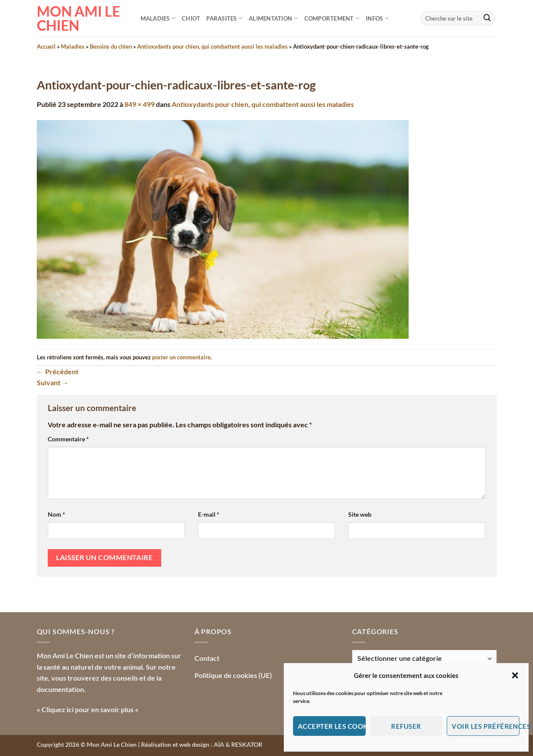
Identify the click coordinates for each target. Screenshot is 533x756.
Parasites (224, 18)
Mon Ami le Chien (78, 18)
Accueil (46, 46)
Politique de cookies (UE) (233, 675)
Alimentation (274, 18)
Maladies (158, 18)
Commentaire (68, 439)
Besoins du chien (111, 46)
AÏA (219, 744)
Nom (56, 514)
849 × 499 (139, 104)
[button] (515, 675)
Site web (360, 514)
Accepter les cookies (332, 726)
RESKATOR (247, 744)
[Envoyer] (487, 18)
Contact (207, 658)
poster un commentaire (181, 357)
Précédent (58, 371)
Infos (377, 18)
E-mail (209, 514)
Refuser (406, 726)
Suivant (53, 382)
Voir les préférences (485, 726)
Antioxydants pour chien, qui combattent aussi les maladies (212, 46)
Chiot (191, 18)
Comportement (332, 18)
